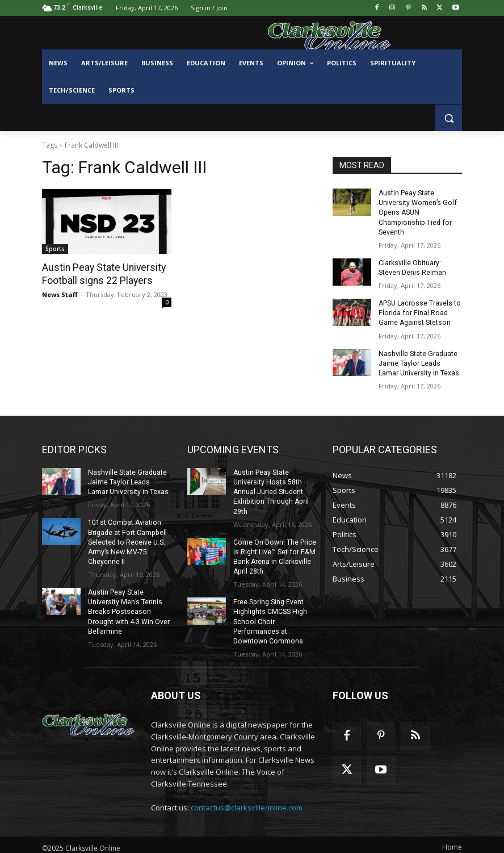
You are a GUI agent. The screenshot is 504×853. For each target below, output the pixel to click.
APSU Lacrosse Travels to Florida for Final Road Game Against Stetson (419, 312)
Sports (55, 249)
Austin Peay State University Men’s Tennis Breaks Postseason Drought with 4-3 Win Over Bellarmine (129, 607)
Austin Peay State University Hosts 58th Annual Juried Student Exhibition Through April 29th (270, 489)
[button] (449, 118)
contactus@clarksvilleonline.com (247, 802)
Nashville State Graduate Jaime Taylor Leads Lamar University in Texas (420, 361)
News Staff (60, 294)
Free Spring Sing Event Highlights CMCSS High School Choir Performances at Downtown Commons (269, 617)
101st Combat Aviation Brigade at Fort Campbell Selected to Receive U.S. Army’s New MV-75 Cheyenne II (126, 539)
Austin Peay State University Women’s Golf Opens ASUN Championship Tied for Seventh (417, 212)
